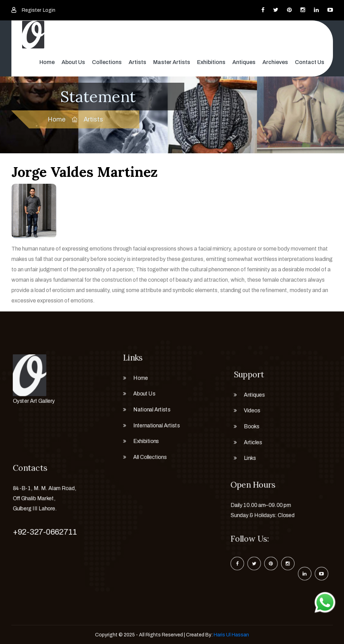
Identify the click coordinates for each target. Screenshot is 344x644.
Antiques (244, 62)
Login (49, 10)
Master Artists (172, 62)
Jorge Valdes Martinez (85, 172)
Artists (137, 62)
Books (249, 428)
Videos (249, 411)
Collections (107, 62)
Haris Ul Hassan (231, 635)
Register (31, 10)
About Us (73, 62)
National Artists (150, 410)
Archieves (275, 62)
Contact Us (310, 62)
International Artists (155, 427)
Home (47, 62)
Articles (250, 446)
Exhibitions (211, 62)
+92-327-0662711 (43, 532)
